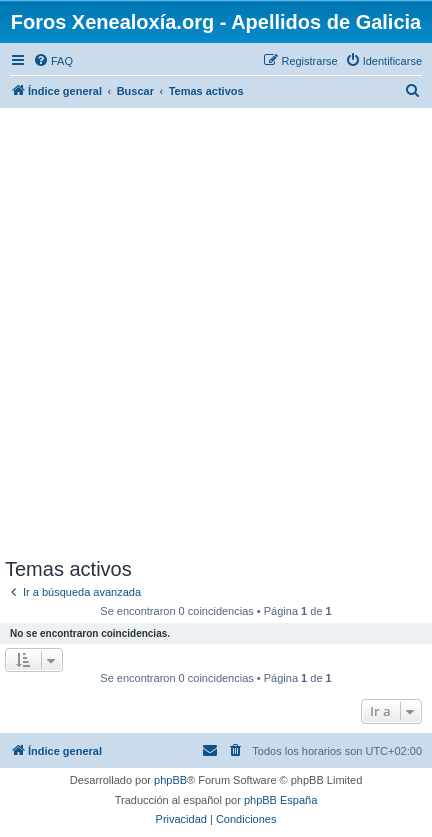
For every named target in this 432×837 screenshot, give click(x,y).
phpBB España (280, 800)
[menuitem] (53, 61)
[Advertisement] (216, 332)
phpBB (170, 780)
